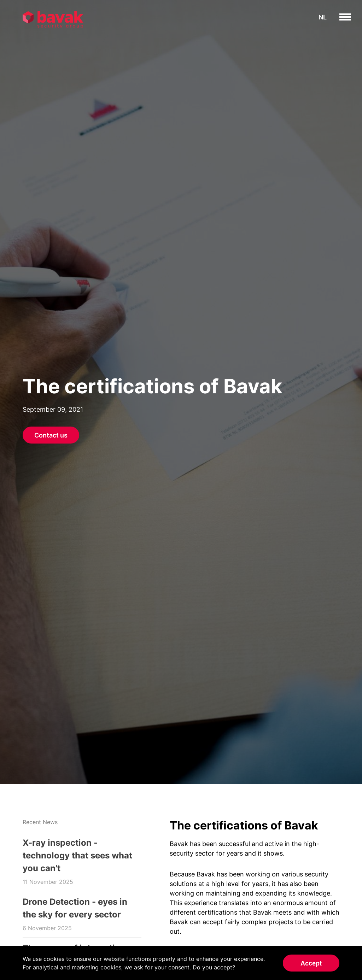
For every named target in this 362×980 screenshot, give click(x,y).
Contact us (51, 435)
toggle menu (351, 17)
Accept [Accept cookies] (311, 963)
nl (323, 17)
